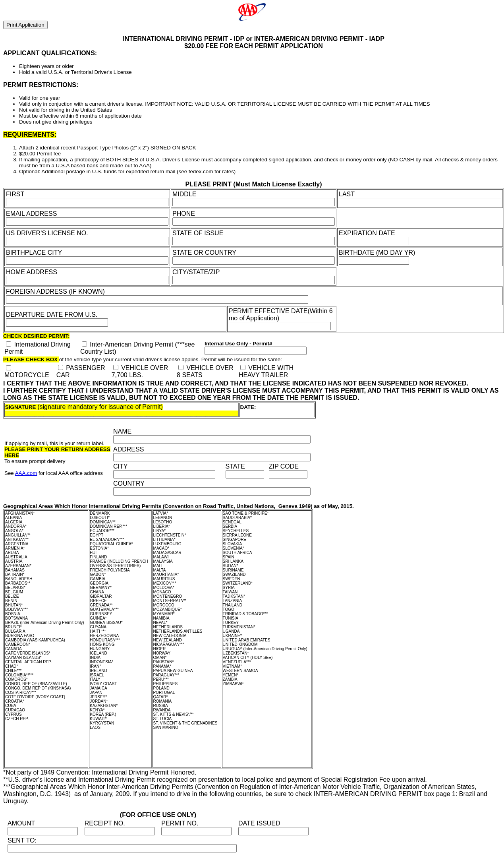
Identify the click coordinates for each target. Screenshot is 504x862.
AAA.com (26, 473)
